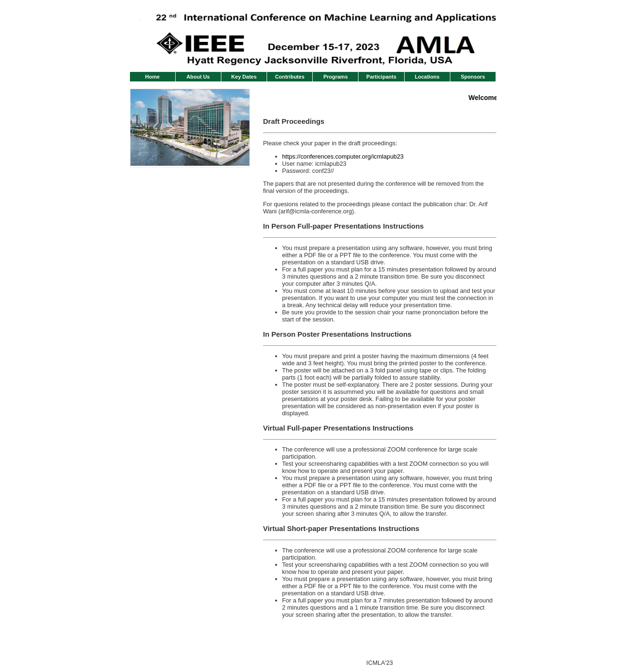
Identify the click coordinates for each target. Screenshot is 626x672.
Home (153, 77)
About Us (198, 77)
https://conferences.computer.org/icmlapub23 (343, 156)
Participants (382, 77)
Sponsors (473, 77)
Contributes (290, 77)
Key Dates (244, 77)
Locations (427, 77)
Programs (335, 77)
